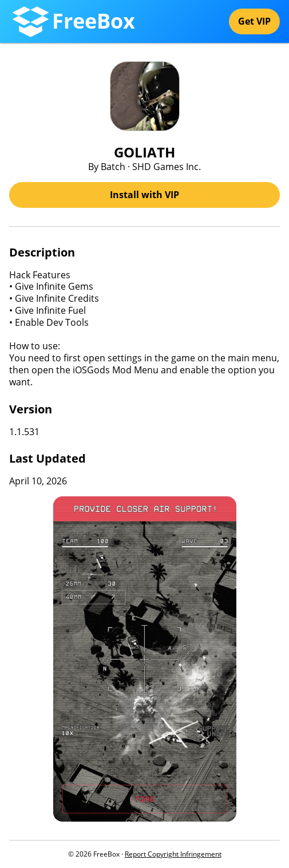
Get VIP (254, 21)
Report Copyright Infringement (173, 854)
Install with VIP (144, 195)
